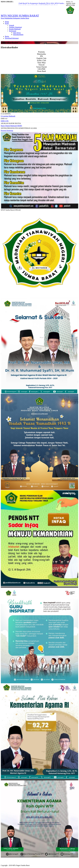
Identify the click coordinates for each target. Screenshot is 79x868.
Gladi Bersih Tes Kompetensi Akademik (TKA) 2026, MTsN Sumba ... (42, 3)
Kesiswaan (13, 31)
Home (7, 22)
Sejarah (12, 25)
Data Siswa (17, 33)
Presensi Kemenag (7, 131)
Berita (7, 36)
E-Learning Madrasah (8, 116)
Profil (7, 23)
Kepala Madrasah (15, 29)
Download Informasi (12, 38)
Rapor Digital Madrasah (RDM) (11, 126)
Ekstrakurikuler (18, 35)
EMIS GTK (5, 121)
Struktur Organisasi (15, 27)
